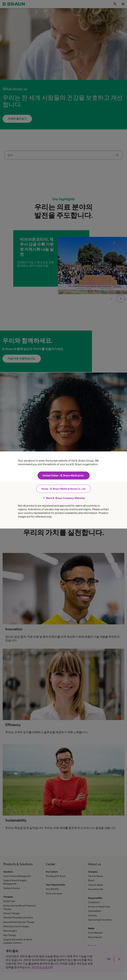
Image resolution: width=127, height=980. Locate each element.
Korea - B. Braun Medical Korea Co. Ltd (63, 489)
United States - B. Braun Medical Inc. (64, 475)
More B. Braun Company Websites (63, 498)
